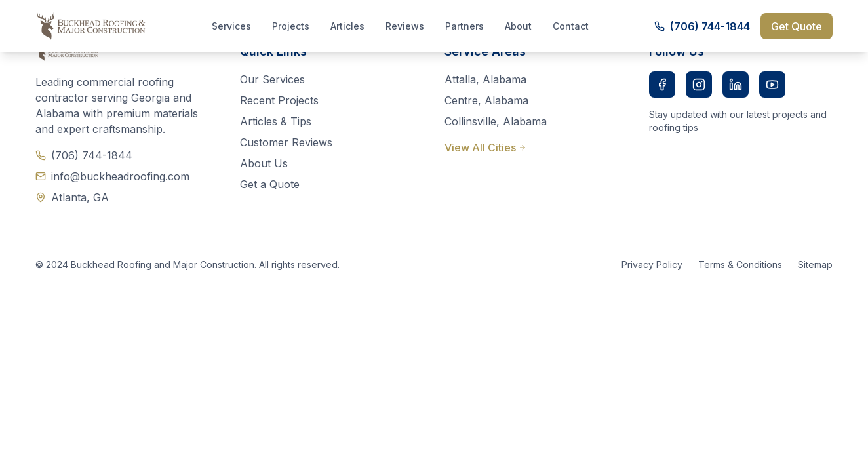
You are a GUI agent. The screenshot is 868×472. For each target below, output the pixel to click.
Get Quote (797, 26)
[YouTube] (772, 85)
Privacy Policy (652, 265)
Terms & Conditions (740, 265)
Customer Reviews (286, 142)
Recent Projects (279, 100)
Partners (464, 26)
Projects (291, 26)
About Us (264, 163)
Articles (347, 26)
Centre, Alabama (486, 100)
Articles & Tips (276, 121)
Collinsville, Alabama (496, 121)
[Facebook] (662, 85)
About (518, 26)
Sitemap (815, 265)
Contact (571, 26)
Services (231, 26)
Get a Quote (270, 184)
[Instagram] (699, 85)
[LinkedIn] (736, 85)
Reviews (405, 26)
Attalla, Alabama (485, 79)
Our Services (272, 79)
